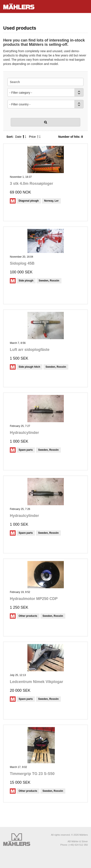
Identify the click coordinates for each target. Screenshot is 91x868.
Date (18, 137)
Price (32, 137)
